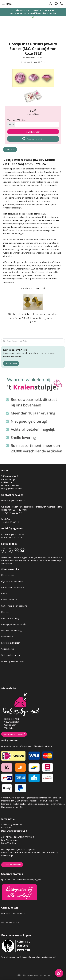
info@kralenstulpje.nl (16, 501)
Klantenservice (8, 575)
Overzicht (10, 149)
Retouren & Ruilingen (11, 643)
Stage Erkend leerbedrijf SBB (14, 831)
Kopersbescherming (10, 618)
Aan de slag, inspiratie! (11, 825)
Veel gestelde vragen (10, 655)
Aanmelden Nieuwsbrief (14, 734)
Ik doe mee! (11, 363)
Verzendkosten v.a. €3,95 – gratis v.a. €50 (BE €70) (32, 10)
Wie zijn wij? (7, 828)
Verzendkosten (8, 649)
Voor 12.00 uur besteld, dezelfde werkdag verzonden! (33, 13)
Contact (5, 593)
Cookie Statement (9, 600)
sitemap (43, 975)
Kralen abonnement (12, 865)
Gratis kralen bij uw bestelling (14, 606)
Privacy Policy (7, 637)
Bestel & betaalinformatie (13, 587)
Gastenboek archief (10, 922)
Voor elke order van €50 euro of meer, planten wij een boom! (29, 957)
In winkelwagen (33, 132)
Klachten (5, 612)
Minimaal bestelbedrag (11, 630)
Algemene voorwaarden (12, 581)
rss (49, 975)
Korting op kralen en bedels (13, 624)
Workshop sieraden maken (13, 661)
